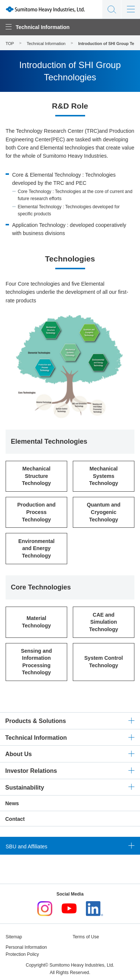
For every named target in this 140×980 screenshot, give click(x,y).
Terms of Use (86, 937)
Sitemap (14, 937)
